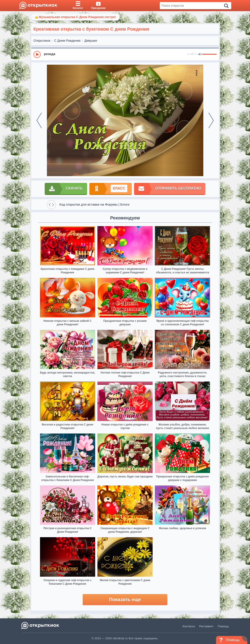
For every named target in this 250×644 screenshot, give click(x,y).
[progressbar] (209, 54)
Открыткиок (42, 41)
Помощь (223, 626)
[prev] (39, 120)
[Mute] (200, 54)
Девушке (91, 41)
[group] (125, 54)
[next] (211, 120)
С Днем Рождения (67, 41)
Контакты (189, 626)
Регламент (206, 626)
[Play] (37, 54)
